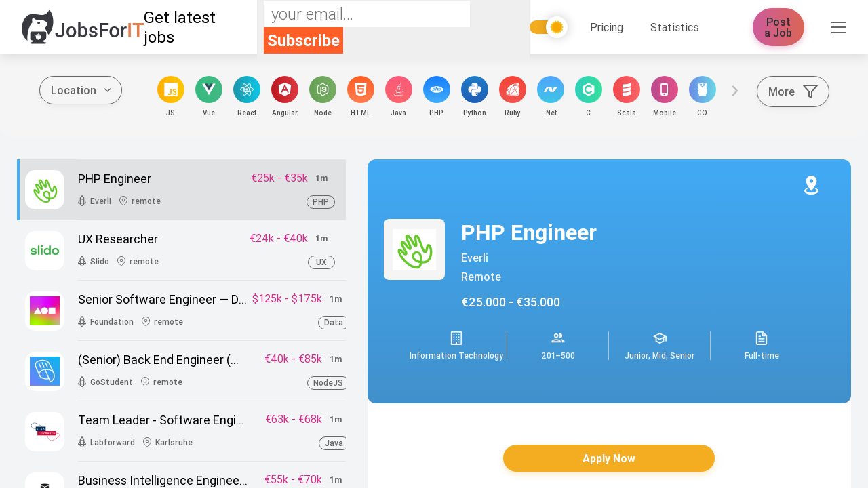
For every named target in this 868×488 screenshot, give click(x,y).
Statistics (674, 27)
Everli (475, 258)
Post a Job (779, 27)
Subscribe (303, 40)
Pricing (607, 27)
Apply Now (609, 458)
